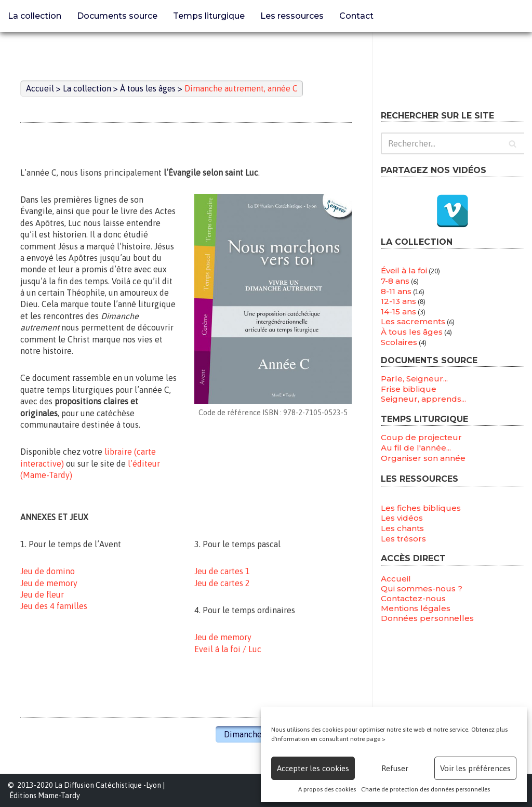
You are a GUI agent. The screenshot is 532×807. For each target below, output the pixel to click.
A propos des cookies (327, 789)
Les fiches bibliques (421, 508)
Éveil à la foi (404, 270)
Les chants (402, 528)
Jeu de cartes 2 (222, 583)
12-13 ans (398, 301)
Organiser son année (423, 458)
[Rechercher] (453, 143)
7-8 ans (395, 281)
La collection (35, 16)
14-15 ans (398, 312)
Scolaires (399, 342)
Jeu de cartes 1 (222, 571)
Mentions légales (416, 608)
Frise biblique (409, 389)
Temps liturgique (209, 16)
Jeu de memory (49, 583)
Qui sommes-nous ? (422, 588)
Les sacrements (413, 321)
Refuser (395, 768)
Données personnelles (427, 618)
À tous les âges (412, 332)
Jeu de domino (48, 571)
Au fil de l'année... (416, 448)
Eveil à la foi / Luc (228, 649)
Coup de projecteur (421, 437)
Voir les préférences (475, 768)
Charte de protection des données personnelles (425, 789)
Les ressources (292, 16)
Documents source (117, 16)
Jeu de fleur (42, 594)
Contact (356, 16)
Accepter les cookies (313, 768)
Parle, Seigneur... (414, 379)
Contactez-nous (413, 598)
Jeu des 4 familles (54, 606)
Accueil (396, 579)
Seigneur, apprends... (423, 399)
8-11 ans (396, 291)
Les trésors (403, 539)
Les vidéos (402, 518)
